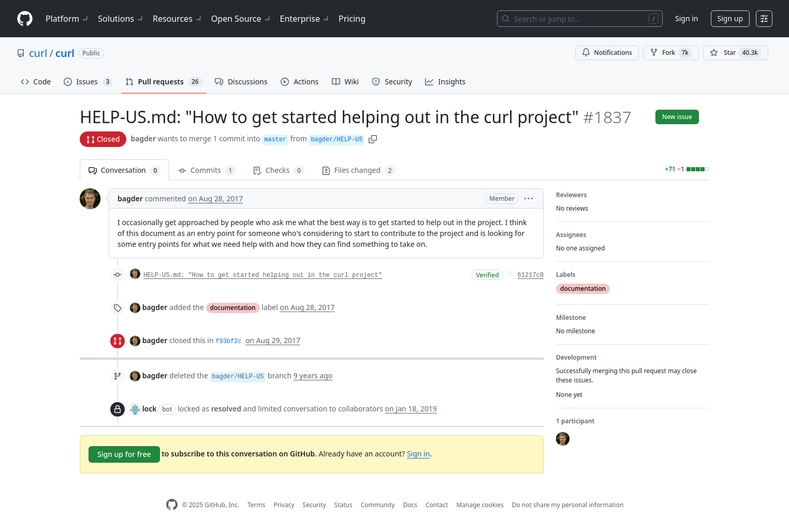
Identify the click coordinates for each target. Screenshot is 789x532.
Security (315, 505)
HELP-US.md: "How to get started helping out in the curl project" (263, 275)
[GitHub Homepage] (172, 505)
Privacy (284, 505)
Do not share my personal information (568, 505)
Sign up (730, 18)
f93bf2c (228, 342)
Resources (178, 19)
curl (38, 53)
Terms (257, 505)
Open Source (242, 19)
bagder (143, 138)
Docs (410, 505)
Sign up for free (124, 454)
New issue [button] (677, 117)
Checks (279, 171)
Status (344, 505)
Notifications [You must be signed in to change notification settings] (607, 53)
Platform (68, 19)
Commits (207, 171)
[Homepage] (25, 19)
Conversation (125, 171)
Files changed (359, 171)
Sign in (686, 18)
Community (378, 505)
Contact (437, 505)
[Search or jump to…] (580, 19)
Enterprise (305, 19)
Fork (671, 53)
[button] (373, 138)
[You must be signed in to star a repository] (736, 53)
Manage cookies (480, 505)
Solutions (121, 19)
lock (150, 409)
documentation (233, 308)
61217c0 (531, 275)
